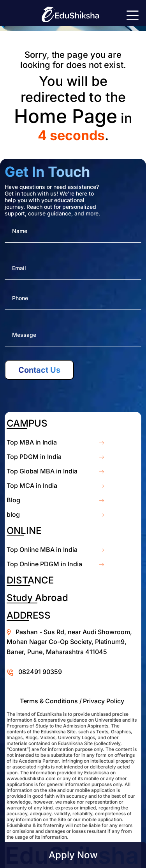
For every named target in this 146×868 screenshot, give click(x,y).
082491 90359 (40, 672)
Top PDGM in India (34, 457)
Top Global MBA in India (42, 471)
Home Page (66, 116)
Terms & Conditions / (51, 701)
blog (13, 514)
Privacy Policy (104, 701)
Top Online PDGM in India (44, 564)
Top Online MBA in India (42, 550)
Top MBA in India (32, 442)
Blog (13, 500)
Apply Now (73, 855)
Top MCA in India (32, 486)
